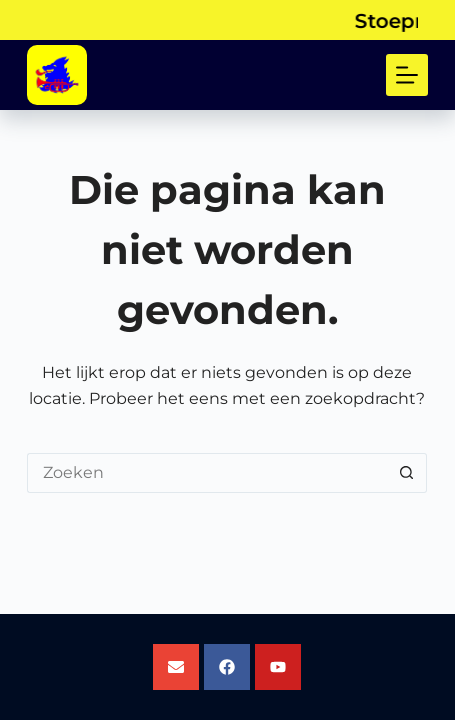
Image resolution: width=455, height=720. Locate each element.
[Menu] (407, 75)
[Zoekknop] (407, 473)
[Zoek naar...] (207, 473)
